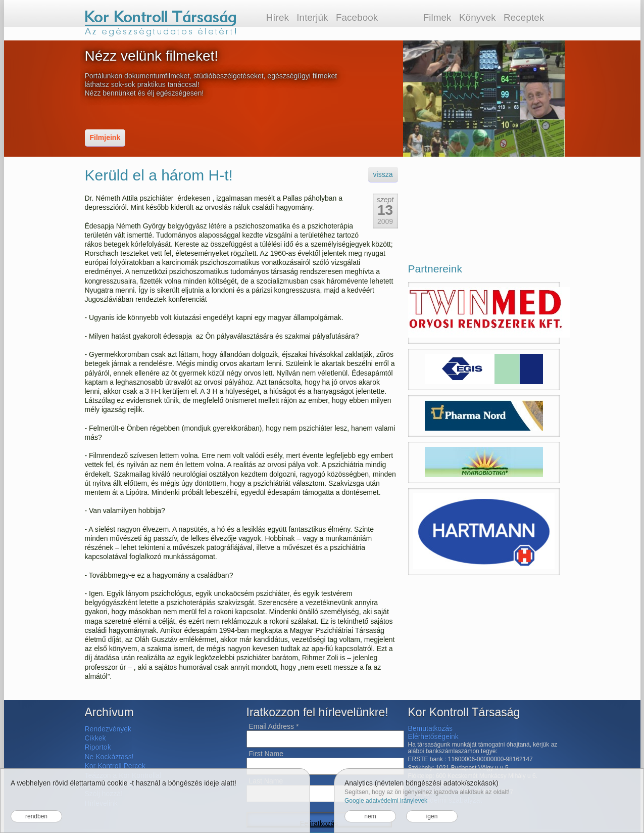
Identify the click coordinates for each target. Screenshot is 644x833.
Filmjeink (105, 137)
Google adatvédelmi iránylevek (386, 801)
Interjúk (312, 17)
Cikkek (95, 738)
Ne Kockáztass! (109, 757)
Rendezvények (108, 729)
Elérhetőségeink (433, 736)
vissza (383, 174)
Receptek (524, 17)
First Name (266, 754)
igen (432, 816)
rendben (36, 816)
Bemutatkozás (431, 728)
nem (370, 816)
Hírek (278, 17)
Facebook (357, 17)
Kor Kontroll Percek (115, 766)
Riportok (98, 747)
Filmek (437, 17)
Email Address (274, 726)
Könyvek (478, 17)
